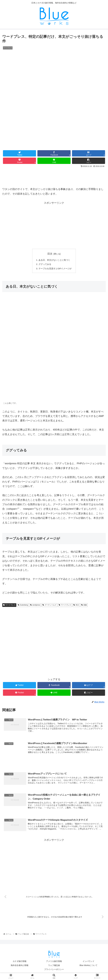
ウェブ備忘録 (54, 967)
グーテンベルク (49, 606)
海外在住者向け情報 (20, 967)
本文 (76, 606)
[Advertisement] (54, 176)
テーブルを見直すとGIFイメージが (55, 269)
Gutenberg (23, 606)
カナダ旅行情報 (20, 963)
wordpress (35, 606)
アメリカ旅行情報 (54, 963)
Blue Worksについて (89, 967)
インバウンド (88, 963)
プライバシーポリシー (54, 971)
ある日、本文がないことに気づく (54, 260)
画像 (84, 606)
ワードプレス (9, 606)
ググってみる (44, 265)
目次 (50, 254)
